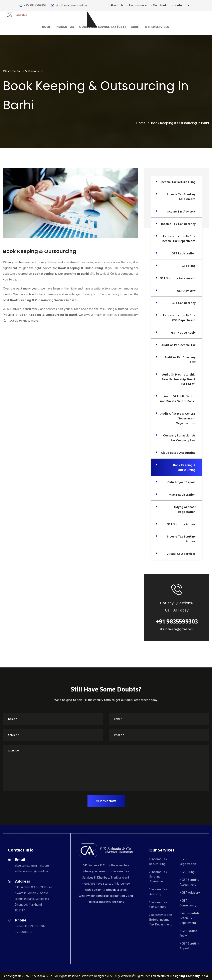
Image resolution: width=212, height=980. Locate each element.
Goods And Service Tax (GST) (102, 27)
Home (46, 27)
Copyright (11, 976)
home (141, 123)
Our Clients (159, 5)
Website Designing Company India (183, 976)
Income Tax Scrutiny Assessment (158, 877)
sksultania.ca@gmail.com (73, 5)
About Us (116, 5)
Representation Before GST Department (191, 918)
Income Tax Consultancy (158, 905)
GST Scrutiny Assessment (189, 882)
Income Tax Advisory (158, 892)
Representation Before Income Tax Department (161, 920)
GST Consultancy (188, 903)
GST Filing (187, 872)
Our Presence (137, 5)
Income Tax (65, 27)
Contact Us (180, 5)
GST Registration (188, 862)
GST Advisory (190, 893)
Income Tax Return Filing (158, 862)
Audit (135, 27)
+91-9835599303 (35, 5)
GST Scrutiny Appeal (189, 946)
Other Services (157, 27)
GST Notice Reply (188, 933)
